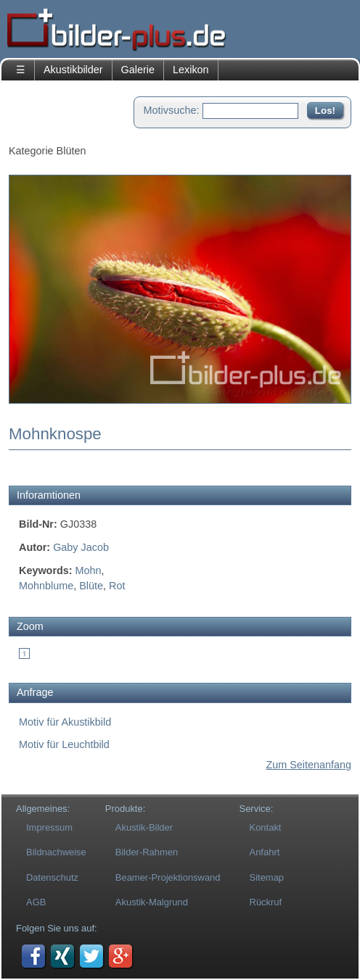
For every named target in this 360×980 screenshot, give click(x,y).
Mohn (89, 570)
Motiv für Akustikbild (65, 722)
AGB (36, 902)
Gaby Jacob (81, 547)
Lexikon (191, 70)
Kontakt (266, 827)
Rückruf (266, 902)
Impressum (49, 827)
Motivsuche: (172, 110)
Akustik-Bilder (144, 827)
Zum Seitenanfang (308, 765)
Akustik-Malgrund (152, 902)
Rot (117, 586)
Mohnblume (46, 586)
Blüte (91, 586)
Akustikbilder (73, 70)
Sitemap (267, 877)
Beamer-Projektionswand (168, 877)
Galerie (138, 70)
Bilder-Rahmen (147, 852)
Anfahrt (265, 852)
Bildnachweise (56, 852)
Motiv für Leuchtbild (64, 744)
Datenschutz (52, 877)
